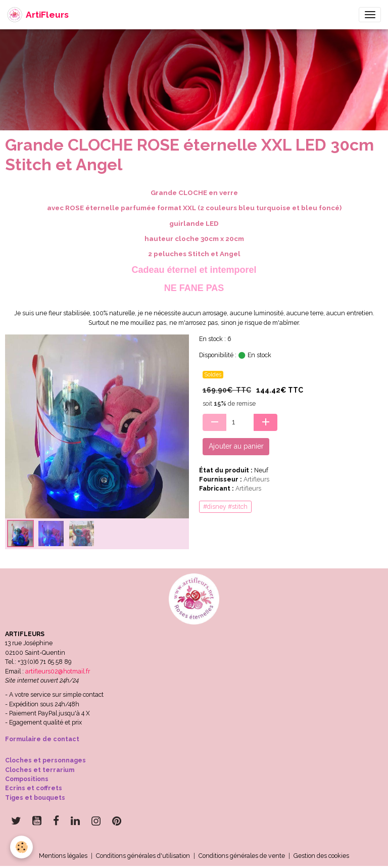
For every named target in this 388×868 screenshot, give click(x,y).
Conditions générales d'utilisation (143, 856)
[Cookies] (21, 847)
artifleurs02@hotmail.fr (58, 671)
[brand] (38, 15)
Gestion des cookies (321, 856)
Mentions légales (63, 856)
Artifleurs (256, 479)
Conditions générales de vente (242, 856)
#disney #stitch (225, 507)
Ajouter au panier (236, 446)
